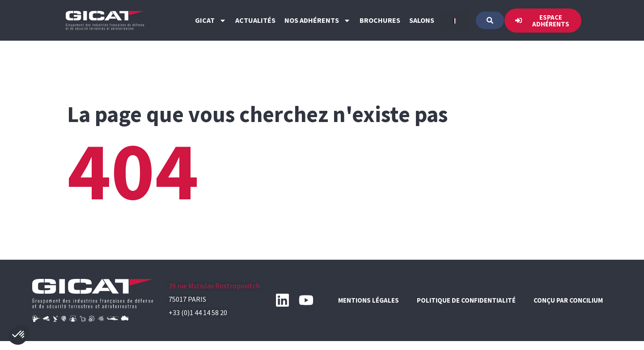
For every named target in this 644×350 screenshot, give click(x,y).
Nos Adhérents (318, 21)
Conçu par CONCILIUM (568, 300)
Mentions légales (369, 300)
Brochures (380, 20)
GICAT (211, 21)
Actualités (255, 20)
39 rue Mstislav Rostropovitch (214, 286)
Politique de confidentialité (466, 300)
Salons (422, 20)
